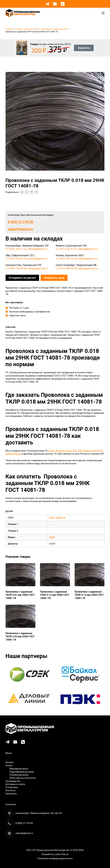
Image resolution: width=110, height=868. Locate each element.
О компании (12, 787)
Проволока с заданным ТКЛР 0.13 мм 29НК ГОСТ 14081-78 (53, 597)
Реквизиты (12, 794)
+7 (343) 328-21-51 (16, 249)
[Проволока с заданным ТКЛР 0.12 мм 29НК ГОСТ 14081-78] (90, 578)
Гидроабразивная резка (22, 772)
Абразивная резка (19, 769)
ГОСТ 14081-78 (57, 521)
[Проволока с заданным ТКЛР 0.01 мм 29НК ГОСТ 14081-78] (21, 578)
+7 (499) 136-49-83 (16, 268)
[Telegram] (47, 4)
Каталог (10, 762)
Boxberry (89, 451)
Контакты (11, 790)
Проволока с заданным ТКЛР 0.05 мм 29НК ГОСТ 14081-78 (19, 639)
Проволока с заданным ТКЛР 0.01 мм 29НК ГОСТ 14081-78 (19, 597)
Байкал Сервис (25, 454)
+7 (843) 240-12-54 (66, 259)
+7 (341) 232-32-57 (66, 249)
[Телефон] (63, 4)
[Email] (55, 4)
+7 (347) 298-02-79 (16, 259)
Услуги (9, 765)
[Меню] (103, 13)
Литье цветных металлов (23, 778)
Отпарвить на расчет (22, 278)
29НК (52, 540)
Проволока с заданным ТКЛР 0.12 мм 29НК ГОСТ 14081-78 (88, 597)
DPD (76, 451)
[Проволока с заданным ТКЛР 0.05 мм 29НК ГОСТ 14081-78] (21, 619)
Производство (13, 781)
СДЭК (51, 451)
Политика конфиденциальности (55, 858)
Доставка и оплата (16, 784)
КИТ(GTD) (11, 454)
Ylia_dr (65, 854)
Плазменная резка (20, 775)
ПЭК (82, 451)
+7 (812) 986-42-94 (66, 268)
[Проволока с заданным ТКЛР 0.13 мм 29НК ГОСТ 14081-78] (55, 578)
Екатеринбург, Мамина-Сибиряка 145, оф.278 (40, 813)
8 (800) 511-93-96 (21, 222)
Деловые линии (64, 451)
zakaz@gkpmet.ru (20, 229)
